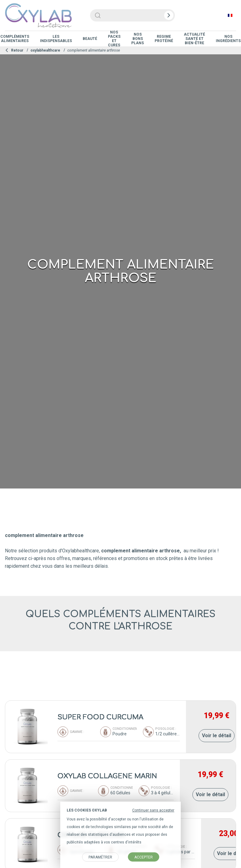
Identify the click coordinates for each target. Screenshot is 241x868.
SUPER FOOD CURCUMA (100, 717)
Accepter (144, 857)
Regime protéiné (164, 39)
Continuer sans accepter (153, 810)
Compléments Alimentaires (15, 39)
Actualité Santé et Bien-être (194, 39)
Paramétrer (100, 857)
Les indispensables (56, 39)
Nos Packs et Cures (114, 39)
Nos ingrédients (228, 39)
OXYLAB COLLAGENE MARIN (107, 776)
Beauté (90, 39)
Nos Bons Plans (138, 39)
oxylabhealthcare (45, 50)
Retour (14, 50)
